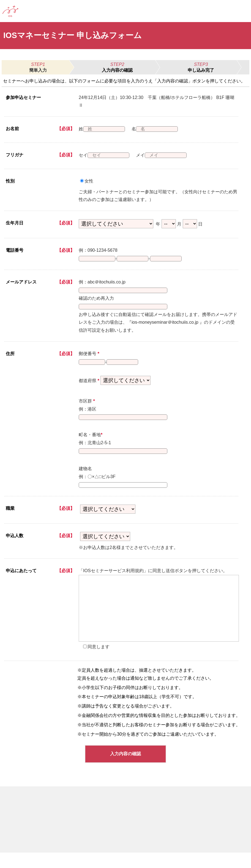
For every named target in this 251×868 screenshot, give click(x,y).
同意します (99, 662)
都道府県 (89, 389)
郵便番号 (89, 360)
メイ (144, 155)
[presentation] (159, 624)
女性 (89, 181)
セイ (83, 155)
